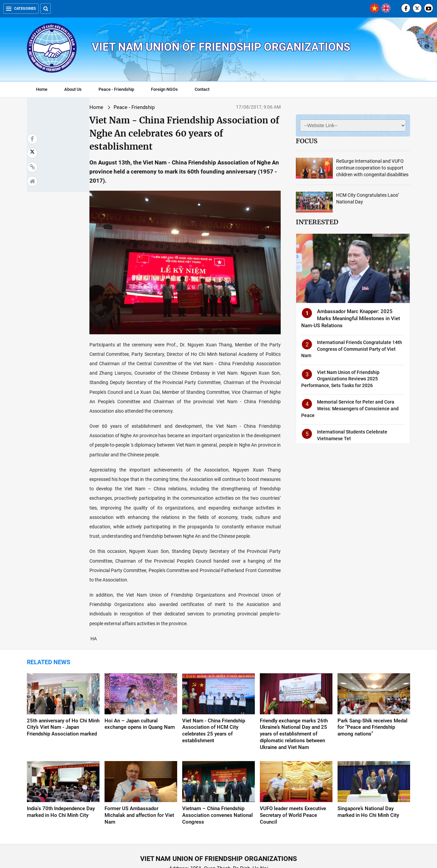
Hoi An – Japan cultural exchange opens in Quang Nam (140, 680)
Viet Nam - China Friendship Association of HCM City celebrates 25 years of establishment (214, 687)
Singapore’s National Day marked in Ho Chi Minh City (368, 768)
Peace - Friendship (116, 89)
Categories (21, 9)
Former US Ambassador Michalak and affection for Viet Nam (139, 771)
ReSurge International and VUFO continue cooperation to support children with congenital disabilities (372, 168)
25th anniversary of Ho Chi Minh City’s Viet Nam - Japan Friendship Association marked (63, 684)
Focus (307, 141)
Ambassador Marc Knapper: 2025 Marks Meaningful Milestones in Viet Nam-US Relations (351, 318)
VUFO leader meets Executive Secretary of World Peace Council (293, 771)
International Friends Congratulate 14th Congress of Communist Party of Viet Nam (352, 349)
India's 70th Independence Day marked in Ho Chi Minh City (61, 768)
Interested (317, 222)
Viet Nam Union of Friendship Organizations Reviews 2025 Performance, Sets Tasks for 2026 (340, 379)
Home (42, 89)
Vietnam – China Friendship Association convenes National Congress (217, 771)
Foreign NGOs (164, 89)
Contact (202, 89)
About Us (73, 89)
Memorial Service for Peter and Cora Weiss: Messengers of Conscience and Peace (350, 408)
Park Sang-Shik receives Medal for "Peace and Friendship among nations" (372, 684)
